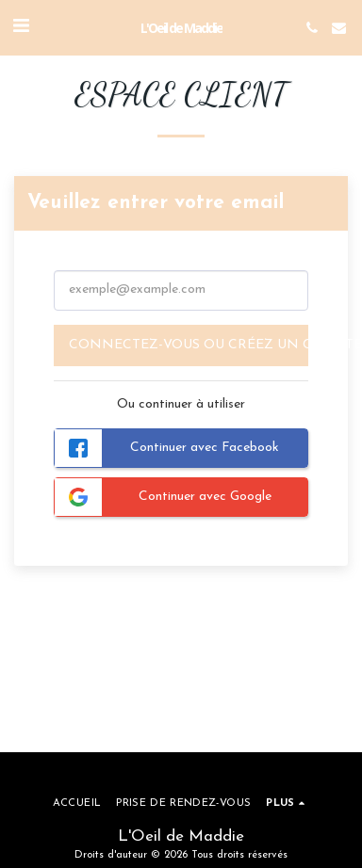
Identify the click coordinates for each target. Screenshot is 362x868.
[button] (21, 27)
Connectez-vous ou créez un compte (189, 345)
